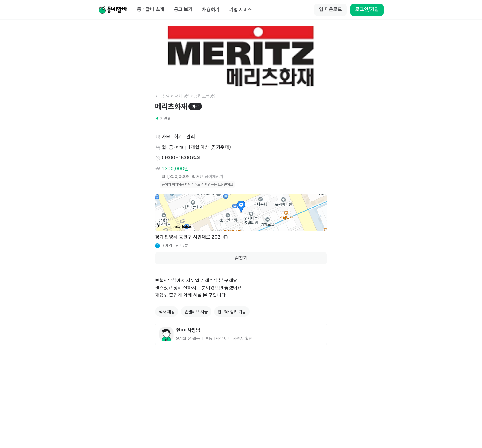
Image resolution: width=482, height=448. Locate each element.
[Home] (113, 10)
